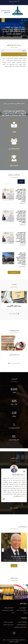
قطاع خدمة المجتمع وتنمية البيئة (8, 611)
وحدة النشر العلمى (14, 355)
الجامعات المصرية (22, 622)
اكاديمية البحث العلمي (9, 625)
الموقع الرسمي (23, 608)
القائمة (24, 20)
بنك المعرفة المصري (22, 625)
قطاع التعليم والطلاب (9, 608)
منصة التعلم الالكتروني (14, 306)
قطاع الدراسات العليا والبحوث (22, 611)
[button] (18, 314)
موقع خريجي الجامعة (9, 622)
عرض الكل (14, 272)
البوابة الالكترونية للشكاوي (21, 627)
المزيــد (14, 566)
